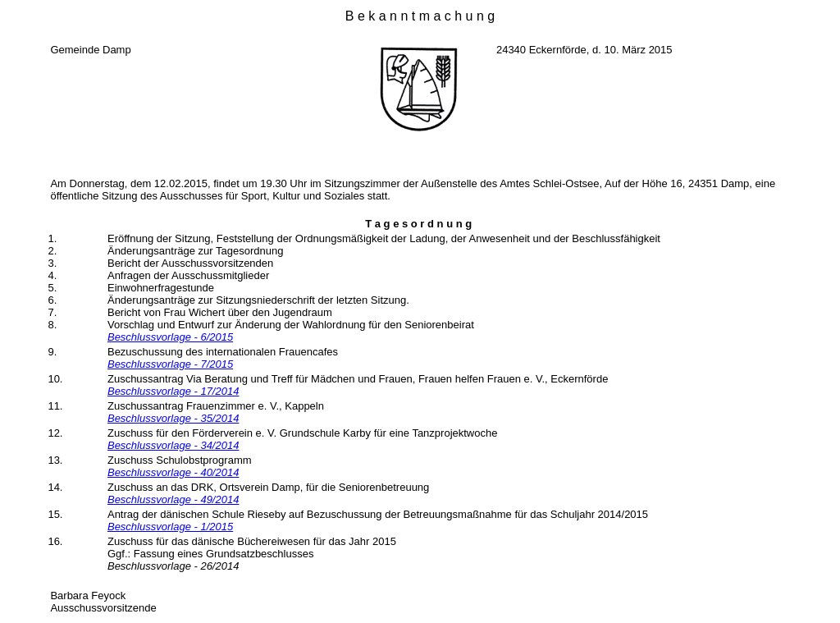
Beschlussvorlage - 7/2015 (170, 364)
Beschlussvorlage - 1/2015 (170, 527)
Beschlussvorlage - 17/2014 (173, 391)
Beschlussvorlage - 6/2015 (170, 337)
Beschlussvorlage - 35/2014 (173, 418)
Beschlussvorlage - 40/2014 (173, 472)
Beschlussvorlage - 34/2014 (173, 445)
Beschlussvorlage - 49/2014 (173, 499)
